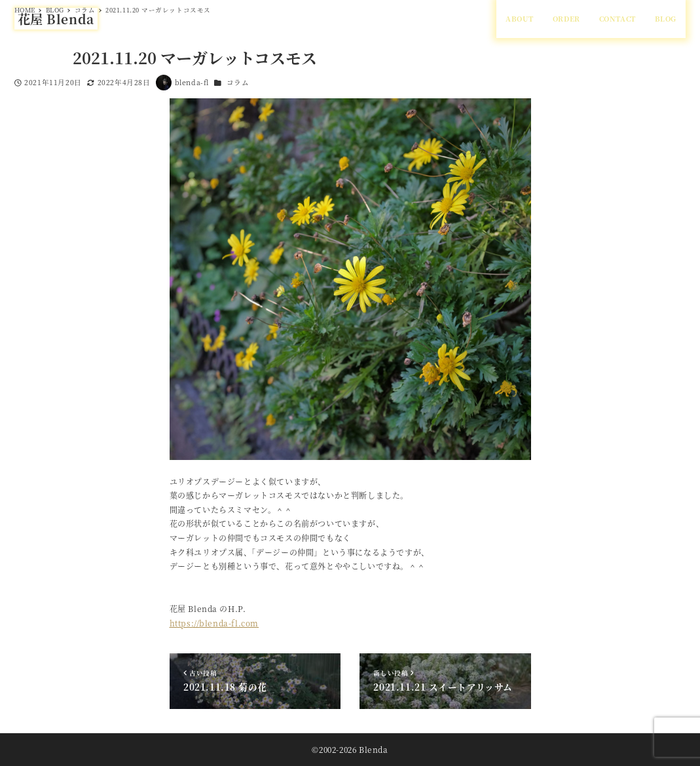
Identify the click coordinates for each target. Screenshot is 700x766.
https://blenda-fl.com (214, 623)
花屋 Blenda (56, 19)
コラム (238, 82)
